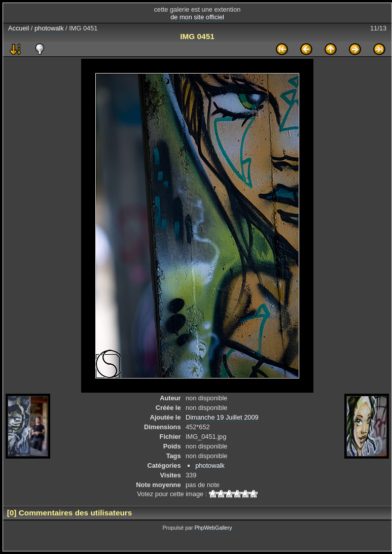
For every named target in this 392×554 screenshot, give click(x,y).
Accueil (19, 28)
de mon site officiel (197, 17)
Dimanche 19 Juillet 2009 (222, 417)
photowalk (49, 28)
